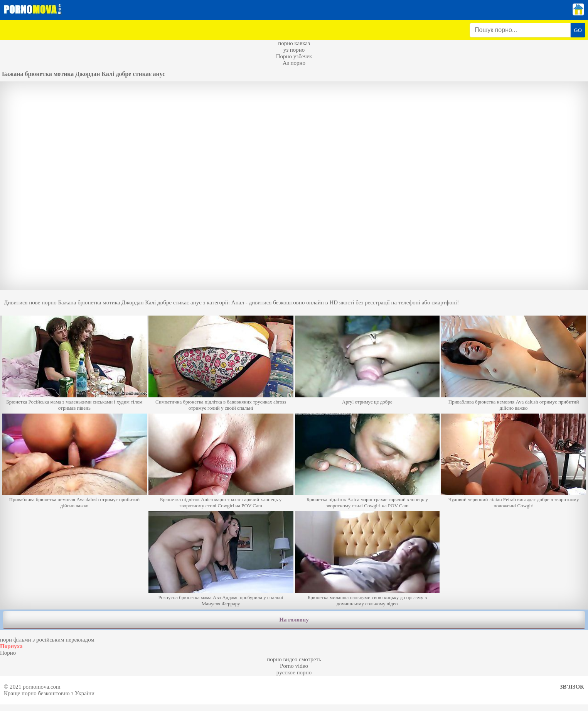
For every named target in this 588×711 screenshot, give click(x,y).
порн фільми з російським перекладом (47, 640)
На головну (294, 620)
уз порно (294, 50)
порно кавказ (294, 43)
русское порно (294, 672)
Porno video (294, 666)
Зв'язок (572, 687)
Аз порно (294, 63)
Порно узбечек (294, 56)
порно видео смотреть (294, 659)
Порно (8, 653)
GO (578, 30)
